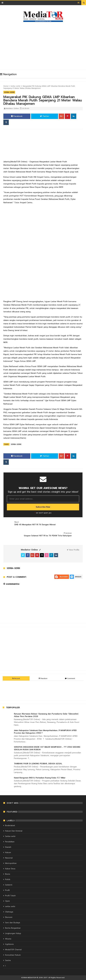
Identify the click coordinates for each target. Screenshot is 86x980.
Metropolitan (11, 863)
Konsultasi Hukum (13, 955)
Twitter (45, 116)
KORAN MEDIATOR (29, 978)
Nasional (9, 858)
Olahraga (9, 912)
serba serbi (10, 906)
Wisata (8, 939)
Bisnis (8, 874)
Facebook (17, 116)
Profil (7, 890)
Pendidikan (10, 842)
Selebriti (9, 885)
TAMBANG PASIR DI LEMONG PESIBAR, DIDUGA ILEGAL (38, 764)
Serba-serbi (15, 86)
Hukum (8, 852)
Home (6, 86)
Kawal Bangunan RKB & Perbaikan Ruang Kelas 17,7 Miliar (40, 778)
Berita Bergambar (13, 928)
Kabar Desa (10, 869)
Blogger (64, 577)
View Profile (73, 550)
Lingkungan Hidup (13, 933)
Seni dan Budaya (13, 923)
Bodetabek (10, 826)
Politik (8, 879)
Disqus (78, 577)
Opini (7, 901)
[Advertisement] (45, 45)
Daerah (8, 847)
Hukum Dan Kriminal (14, 831)
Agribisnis (9, 944)
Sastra (8, 960)
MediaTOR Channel (13, 950)
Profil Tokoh (10, 896)
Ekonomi (9, 917)
